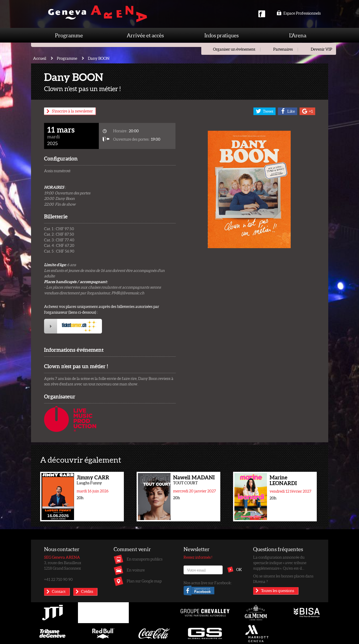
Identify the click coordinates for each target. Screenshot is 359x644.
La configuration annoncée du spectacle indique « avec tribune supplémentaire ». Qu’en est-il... (280, 563)
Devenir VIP (321, 49)
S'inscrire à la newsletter (72, 111)
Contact (59, 591)
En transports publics (145, 559)
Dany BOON (99, 58)
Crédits (87, 591)
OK (239, 569)
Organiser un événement (234, 49)
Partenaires (283, 49)
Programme (69, 35)
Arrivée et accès (145, 35)
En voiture (136, 570)
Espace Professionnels (299, 13)
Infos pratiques (221, 35)
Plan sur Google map (144, 581)
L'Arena (298, 35)
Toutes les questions (278, 591)
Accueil (40, 58)
